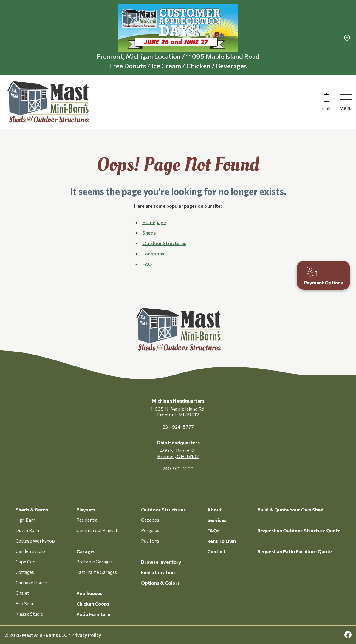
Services (217, 520)
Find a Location (158, 572)
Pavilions (150, 541)
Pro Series (26, 603)
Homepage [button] (154, 222)
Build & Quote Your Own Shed (290, 510)
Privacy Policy (86, 635)
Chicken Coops (93, 604)
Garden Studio (30, 551)
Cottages (25, 572)
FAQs (213, 530)
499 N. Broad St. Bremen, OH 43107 (178, 453)
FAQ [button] (147, 264)
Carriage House (31, 583)
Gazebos (150, 520)
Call (326, 108)
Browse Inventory (161, 562)
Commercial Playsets (98, 530)
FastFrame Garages (97, 572)
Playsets (86, 510)
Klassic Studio (29, 614)
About (214, 510)
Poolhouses (89, 593)
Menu (345, 108)
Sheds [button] (149, 233)
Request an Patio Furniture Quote (295, 551)
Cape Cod (25, 562)
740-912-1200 (178, 468)
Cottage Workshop (35, 541)
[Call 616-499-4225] (326, 102)
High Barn (26, 520)
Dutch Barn (27, 530)
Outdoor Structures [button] (164, 243)
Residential (88, 520)
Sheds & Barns (32, 510)
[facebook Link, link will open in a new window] (348, 635)
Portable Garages (95, 562)
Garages (86, 551)
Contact (216, 551)
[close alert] (347, 38)
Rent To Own (222, 541)
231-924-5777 (178, 427)
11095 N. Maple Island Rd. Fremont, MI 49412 (178, 412)
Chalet (22, 593)
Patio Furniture (93, 614)
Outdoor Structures (163, 510)
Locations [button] (153, 254)
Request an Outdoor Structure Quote (299, 530)
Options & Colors (160, 583)
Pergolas (150, 530)
